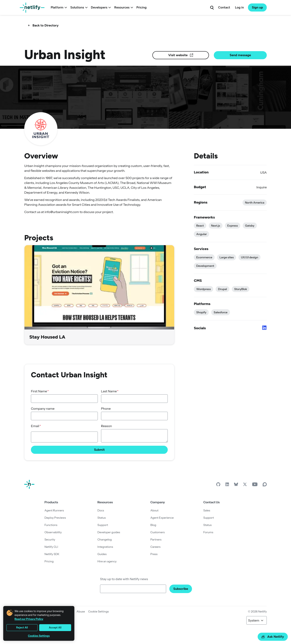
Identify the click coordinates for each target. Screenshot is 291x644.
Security (50, 539)
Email (35, 426)
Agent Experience (162, 518)
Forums (208, 532)
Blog (153, 525)
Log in (239, 7)
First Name (39, 391)
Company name (43, 409)
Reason (106, 426)
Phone (106, 409)
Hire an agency (107, 561)
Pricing (142, 7)
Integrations (105, 547)
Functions (51, 525)
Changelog (105, 539)
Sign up (257, 7)
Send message (240, 55)
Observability (53, 532)
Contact (224, 7)
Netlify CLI (51, 547)
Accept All (55, 628)
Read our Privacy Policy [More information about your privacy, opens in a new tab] (29, 619)
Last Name (109, 391)
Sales (207, 510)
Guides (102, 554)
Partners (156, 539)
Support (103, 525)
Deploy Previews (55, 518)
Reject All (22, 628)
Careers (155, 547)
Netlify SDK (52, 554)
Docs (101, 510)
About (154, 510)
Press (154, 554)
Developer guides (109, 532)
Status (102, 518)
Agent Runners (54, 510)
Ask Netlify (273, 637)
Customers (158, 532)
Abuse (81, 611)
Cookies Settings (39, 636)
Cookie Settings (98, 611)
